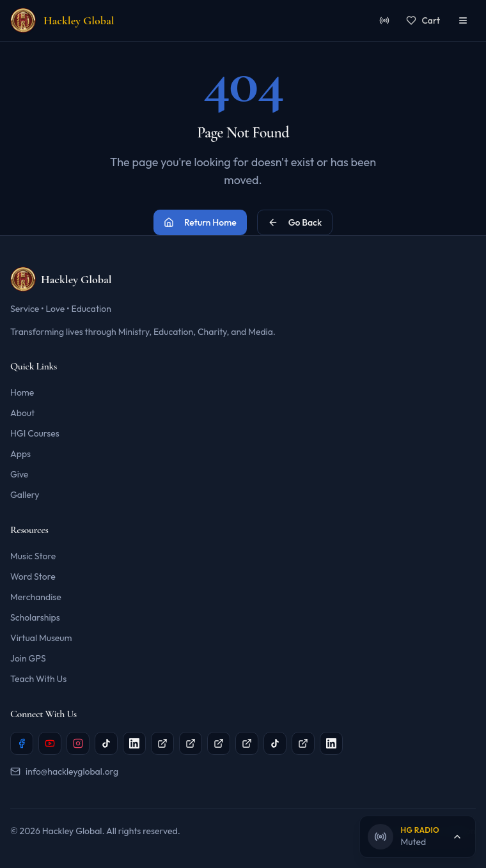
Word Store (33, 577)
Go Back (295, 222)
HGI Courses (35, 433)
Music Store (33, 556)
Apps (20, 454)
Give (19, 474)
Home (22, 392)
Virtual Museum (41, 638)
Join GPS (28, 658)
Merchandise (36, 597)
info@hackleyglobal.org (64, 771)
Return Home (200, 222)
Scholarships (35, 617)
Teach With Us (38, 679)
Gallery (25, 495)
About (22, 413)
